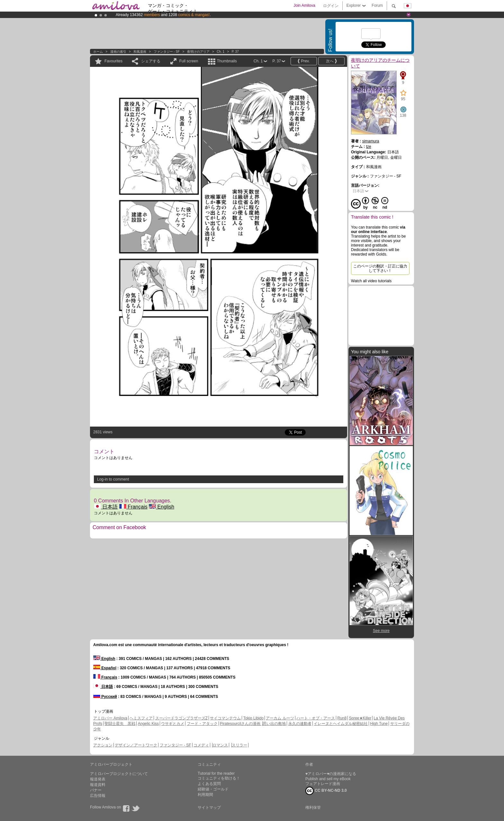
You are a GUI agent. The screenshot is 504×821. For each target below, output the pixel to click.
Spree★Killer (360, 718)
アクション (103, 745)
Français (133, 507)
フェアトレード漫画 (323, 784)
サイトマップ (209, 807)
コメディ (201, 745)
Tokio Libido (253, 718)
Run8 (342, 718)
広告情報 (98, 796)
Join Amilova (304, 5)
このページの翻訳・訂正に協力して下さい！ (380, 268)
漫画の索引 (118, 52)
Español (105, 668)
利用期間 (205, 795)
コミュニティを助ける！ (219, 778)
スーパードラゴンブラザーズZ (181, 718)
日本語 (106, 507)
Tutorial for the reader (216, 773)
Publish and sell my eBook (328, 779)
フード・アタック (202, 724)
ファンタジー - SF (167, 52)
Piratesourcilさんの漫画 (241, 724)
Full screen (189, 61)
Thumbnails (227, 61)
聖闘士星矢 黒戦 (120, 724)
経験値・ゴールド (213, 789)
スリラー (239, 745)
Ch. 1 (221, 52)
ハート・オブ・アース (316, 718)
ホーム (98, 52)
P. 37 (235, 52)
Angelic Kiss (148, 724)
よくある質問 (209, 784)
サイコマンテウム (225, 718)
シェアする (151, 61)
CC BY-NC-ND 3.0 (326, 791)
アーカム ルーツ (280, 718)
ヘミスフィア (141, 718)
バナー (96, 790)
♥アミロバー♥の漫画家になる (331, 774)
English (162, 507)
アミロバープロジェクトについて (119, 774)
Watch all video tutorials (371, 281)
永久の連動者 (300, 724)
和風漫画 (140, 52)
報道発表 (98, 779)
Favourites (113, 61)
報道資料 (98, 785)
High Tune (379, 724)
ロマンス (220, 745)
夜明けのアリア (198, 52)
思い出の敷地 (274, 724)
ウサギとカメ (173, 724)
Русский (105, 697)
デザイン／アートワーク (136, 745)
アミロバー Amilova (110, 718)
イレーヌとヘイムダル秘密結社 (341, 724)
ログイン (331, 6)
